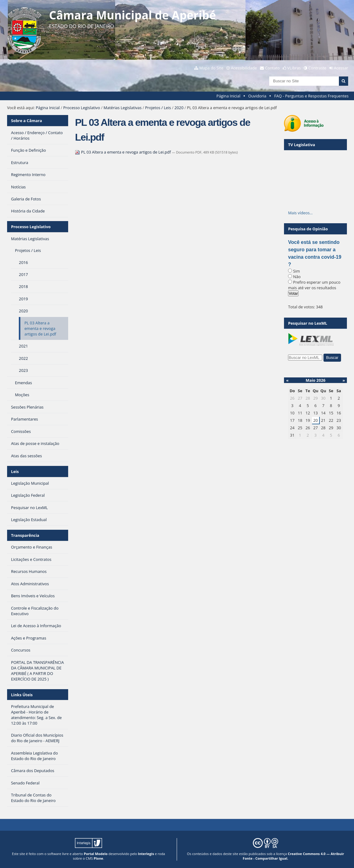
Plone (99, 858)
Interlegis (146, 854)
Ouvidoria (257, 96)
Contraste (317, 68)
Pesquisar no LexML (308, 323)
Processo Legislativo (82, 108)
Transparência (25, 535)
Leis (15, 471)
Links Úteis (22, 695)
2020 (179, 108)
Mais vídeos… (300, 213)
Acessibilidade (244, 68)
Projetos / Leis (158, 108)
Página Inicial (228, 96)
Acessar (341, 68)
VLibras (294, 68)
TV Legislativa (301, 145)
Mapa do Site (211, 68)
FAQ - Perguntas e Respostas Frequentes (311, 96)
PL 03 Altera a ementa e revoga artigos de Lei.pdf (123, 152)
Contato (273, 68)
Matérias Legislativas (123, 108)
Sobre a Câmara (27, 121)
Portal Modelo (96, 854)
